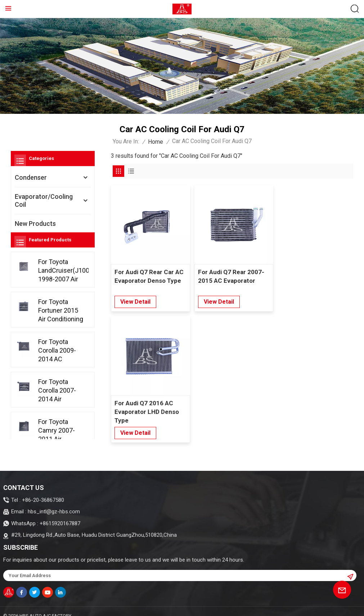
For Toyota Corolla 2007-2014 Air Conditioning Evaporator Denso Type (57, 404)
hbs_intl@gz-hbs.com (54, 495)
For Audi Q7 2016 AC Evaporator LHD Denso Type (311, 280)
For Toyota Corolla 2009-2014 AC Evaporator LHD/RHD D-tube (57, 364)
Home (156, 142)
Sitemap (37, 607)
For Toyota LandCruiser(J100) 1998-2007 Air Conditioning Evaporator (63, 284)
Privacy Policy (85, 607)
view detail (135, 301)
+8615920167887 (60, 507)
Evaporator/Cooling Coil (44, 200)
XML (57, 607)
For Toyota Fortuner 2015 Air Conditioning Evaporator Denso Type (61, 324)
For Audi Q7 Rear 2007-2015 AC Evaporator (230, 275)
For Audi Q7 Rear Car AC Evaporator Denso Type (149, 275)
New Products (35, 224)
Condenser (31, 177)
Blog (15, 607)
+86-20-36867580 (43, 483)
